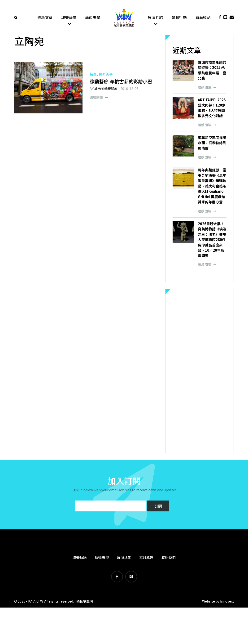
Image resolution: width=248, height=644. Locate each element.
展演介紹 (155, 18)
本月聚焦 (146, 558)
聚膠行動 (179, 18)
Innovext (227, 602)
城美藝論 (69, 18)
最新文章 (45, 18)
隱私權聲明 (85, 602)
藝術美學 (93, 18)
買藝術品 (203, 18)
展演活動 (124, 558)
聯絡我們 (169, 558)
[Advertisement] (200, 372)
